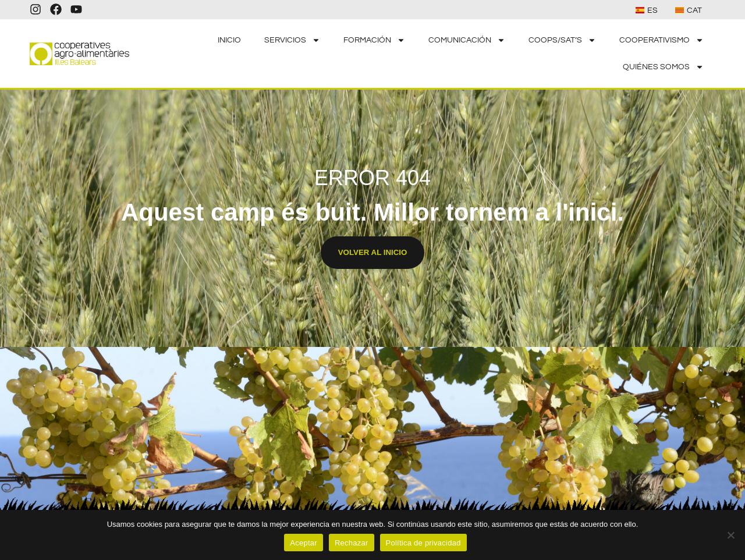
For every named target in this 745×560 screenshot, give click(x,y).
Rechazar (352, 543)
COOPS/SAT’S (562, 40)
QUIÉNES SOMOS (663, 67)
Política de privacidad (423, 543)
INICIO (229, 40)
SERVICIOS (292, 40)
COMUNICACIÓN (467, 40)
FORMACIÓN (374, 40)
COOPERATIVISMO (661, 40)
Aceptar (304, 543)
